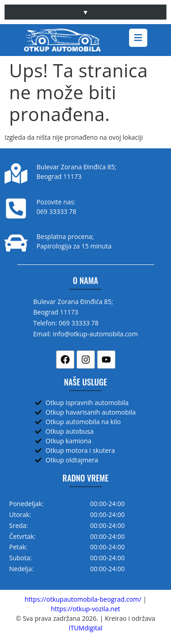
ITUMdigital (86, 628)
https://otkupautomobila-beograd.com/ (83, 599)
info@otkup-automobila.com (96, 334)
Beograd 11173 (59, 176)
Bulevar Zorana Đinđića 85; (76, 167)
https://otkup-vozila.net (85, 609)
